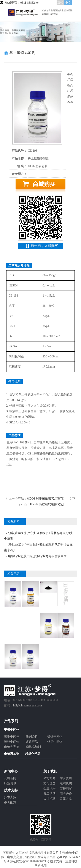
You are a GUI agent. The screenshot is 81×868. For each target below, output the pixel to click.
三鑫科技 (71, 861)
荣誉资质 (66, 778)
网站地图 (41, 866)
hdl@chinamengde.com (28, 705)
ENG (60, 3)
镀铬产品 (32, 742)
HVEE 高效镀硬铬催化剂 (47, 504)
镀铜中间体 (12, 737)
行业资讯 (10, 783)
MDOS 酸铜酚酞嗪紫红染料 (45, 499)
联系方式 (66, 799)
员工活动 (49, 794)
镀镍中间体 (55, 737)
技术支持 (10, 797)
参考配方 (10, 802)
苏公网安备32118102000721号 (30, 861)
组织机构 (66, 783)
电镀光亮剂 (12, 747)
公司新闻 (10, 778)
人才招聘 (49, 799)
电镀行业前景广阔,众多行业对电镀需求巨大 (37, 556)
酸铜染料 (32, 737)
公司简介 (49, 778)
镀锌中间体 (12, 742)
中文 (68, 3)
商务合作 (66, 794)
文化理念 (49, 783)
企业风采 (49, 789)
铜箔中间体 (55, 742)
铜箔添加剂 (33, 747)
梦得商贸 (66, 789)
